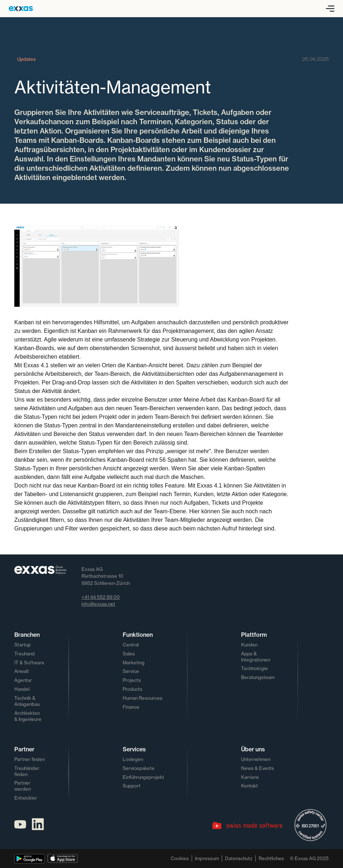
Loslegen (133, 759)
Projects (132, 680)
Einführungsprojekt (143, 777)
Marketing (134, 663)
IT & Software (29, 663)
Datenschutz (239, 858)
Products (133, 689)
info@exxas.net (98, 604)
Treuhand (24, 654)
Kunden (249, 645)
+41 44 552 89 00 (101, 597)
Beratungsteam (258, 677)
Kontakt (249, 786)
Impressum (207, 858)
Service (131, 671)
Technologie (254, 668)
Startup (23, 645)
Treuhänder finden (27, 771)
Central (131, 645)
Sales (129, 654)
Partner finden (30, 759)
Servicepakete (139, 768)
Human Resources (143, 698)
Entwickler (26, 798)
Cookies (180, 858)
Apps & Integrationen (256, 657)
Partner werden (23, 786)
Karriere (250, 777)
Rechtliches (271, 858)
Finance (131, 707)
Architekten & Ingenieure (28, 716)
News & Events (258, 768)
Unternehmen (256, 759)
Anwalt (22, 671)
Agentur (23, 680)
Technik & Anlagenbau (27, 701)
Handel (22, 689)
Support (132, 786)
